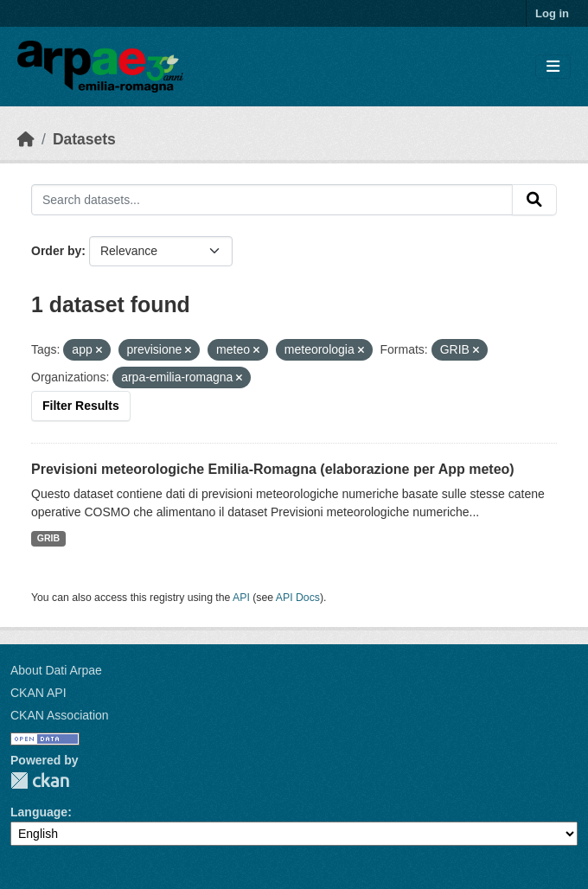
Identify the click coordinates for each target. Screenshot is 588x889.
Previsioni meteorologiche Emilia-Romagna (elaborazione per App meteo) (273, 469)
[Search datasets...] (272, 200)
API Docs (298, 598)
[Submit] (534, 200)
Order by (56, 251)
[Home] (26, 139)
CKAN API (38, 693)
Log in (552, 13)
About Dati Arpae (56, 670)
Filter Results (81, 406)
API (241, 598)
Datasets (84, 139)
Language (39, 812)
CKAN (40, 780)
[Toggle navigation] (553, 67)
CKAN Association (60, 715)
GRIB (48, 538)
